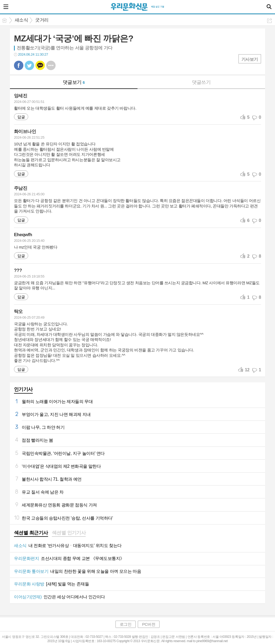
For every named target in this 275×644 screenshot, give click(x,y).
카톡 (40, 65)
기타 (51, 65)
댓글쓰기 (201, 82)
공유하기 (269, 21)
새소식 (21, 20)
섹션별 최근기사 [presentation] (31, 533)
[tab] (31, 533)
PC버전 (149, 624)
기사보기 (250, 59)
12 (247, 370)
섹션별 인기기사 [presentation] (69, 533)
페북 (19, 65)
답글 (21, 117)
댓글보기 (74, 82)
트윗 (29, 65)
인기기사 (23, 389)
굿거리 (42, 20)
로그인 (126, 624)
